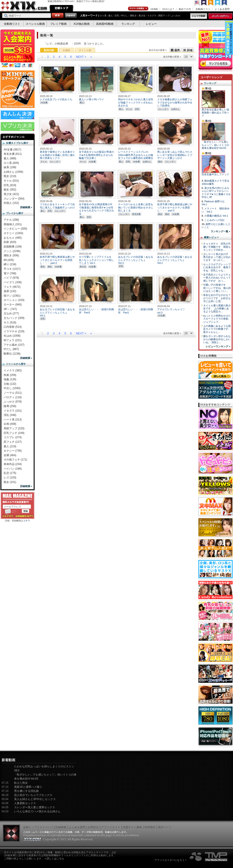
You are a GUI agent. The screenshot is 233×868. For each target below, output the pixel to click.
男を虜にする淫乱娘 (26, 791)
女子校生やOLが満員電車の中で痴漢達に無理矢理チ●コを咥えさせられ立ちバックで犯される (96, 209)
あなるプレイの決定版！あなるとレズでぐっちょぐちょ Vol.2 (175, 260)
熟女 (160, 214)
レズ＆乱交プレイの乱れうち (56, 99)
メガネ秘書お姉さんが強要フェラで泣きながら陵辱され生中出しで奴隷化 (175, 102)
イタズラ (152, 16)
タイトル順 (85, 50)
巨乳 (117, 16)
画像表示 (175, 50)
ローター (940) (13, 305)
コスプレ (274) (13, 437)
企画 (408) (10, 424)
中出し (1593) (12, 388)
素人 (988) (10, 158)
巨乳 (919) (10, 185)
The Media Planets (209, 857)
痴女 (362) (10, 190)
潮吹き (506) (11, 255)
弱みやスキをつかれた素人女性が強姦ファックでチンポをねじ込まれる (136, 102)
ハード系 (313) (13, 420)
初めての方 (185, 9)
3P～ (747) (10, 309)
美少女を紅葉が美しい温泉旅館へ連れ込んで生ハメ (215, 113)
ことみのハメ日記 (214, 220)
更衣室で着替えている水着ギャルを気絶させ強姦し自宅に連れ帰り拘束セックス (57, 155)
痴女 (160, 162)
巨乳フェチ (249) (14, 433)
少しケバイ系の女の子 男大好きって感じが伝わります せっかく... (217, 257)
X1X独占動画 (82, 24)
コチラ (27, 521)
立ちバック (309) (14, 318)
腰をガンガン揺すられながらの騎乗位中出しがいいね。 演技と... (217, 339)
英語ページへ (197, 3)
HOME (154, 9)
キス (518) (10, 323)
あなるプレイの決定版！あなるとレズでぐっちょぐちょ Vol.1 (57, 312)
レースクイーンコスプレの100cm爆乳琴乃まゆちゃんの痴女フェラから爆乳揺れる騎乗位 (136, 155)
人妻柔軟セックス (25, 803)
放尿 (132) (10, 291)
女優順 (66, 50)
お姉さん (175, 109)
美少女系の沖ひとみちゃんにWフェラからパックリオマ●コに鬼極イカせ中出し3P (216, 193)
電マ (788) (10, 273)
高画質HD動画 (105, 24)
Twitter (218, 3)
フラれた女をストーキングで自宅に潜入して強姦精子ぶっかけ (57, 206)
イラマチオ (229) (14, 331)
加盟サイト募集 (132, 827)
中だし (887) (11, 349)
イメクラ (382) (13, 370)
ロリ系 (103, 16)
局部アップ (164, 16)
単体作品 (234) (13, 464)
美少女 (142, 16)
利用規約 (150, 827)
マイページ (138, 9)
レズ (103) (10, 478)
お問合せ (93, 827)
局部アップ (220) (14, 428)
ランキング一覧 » (220, 231)
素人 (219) (10, 446)
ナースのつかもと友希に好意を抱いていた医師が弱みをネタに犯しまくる (136, 207)
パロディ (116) (13, 397)
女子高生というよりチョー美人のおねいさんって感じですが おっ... (217, 278)
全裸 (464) (10, 455)
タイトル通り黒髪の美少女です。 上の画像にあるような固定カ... (217, 309)
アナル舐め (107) (14, 345)
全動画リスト (203, 9)
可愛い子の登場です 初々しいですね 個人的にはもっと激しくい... (217, 288)
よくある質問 (222, 9)
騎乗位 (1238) (12, 354)
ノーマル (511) (13, 393)
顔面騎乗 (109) (13, 247)
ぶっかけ (176, 16)
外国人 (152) (11, 203)
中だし (124, 16)
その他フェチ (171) (15, 460)
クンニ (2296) (12, 251)
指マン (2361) (12, 296)
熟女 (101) (10, 482)
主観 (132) (10, 384)
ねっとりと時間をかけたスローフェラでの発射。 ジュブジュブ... (217, 319)
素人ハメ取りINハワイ (91, 99)
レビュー (151, 24)
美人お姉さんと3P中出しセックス (35, 799)
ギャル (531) (11, 181)
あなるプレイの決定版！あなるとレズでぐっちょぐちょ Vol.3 (136, 260)
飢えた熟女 (21, 783)
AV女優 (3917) (12, 150)
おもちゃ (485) (13, 238)
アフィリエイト (111, 827)
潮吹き (133, 16)
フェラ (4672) (12, 287)
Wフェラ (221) (13, 340)
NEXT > (81, 57)
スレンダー (163, 109)
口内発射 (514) (13, 327)
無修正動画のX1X (24, 6)
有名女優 (136, 214)
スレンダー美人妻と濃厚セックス (35, 807)
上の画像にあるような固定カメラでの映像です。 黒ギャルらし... (217, 329)
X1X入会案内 (18, 49)
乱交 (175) (10, 473)
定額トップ (61, 8)
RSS (211, 3)
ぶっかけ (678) (13, 402)
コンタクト (204, 3)
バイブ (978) (11, 278)
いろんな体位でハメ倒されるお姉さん (37, 811)
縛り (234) (10, 264)
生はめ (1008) (12, 336)
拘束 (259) (10, 375)
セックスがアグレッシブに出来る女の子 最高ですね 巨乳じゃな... (217, 267)
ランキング (128, 24)
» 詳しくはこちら (54, 858)
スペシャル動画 (35, 24)
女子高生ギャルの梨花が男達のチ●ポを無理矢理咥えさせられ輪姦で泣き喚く (96, 155)
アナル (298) (11, 220)
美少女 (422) (11, 194)
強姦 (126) (10, 379)
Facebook (225, 3)
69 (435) (9, 260)
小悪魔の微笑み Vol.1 (216, 216)
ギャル (129, 109)
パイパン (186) (13, 469)
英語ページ (165, 827)
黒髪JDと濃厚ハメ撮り (28, 787)
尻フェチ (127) (13, 442)
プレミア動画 (58, 24)
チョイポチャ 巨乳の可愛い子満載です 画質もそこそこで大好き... (217, 247)
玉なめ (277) (11, 313)
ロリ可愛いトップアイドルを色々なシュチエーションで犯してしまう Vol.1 (96, 260)
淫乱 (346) (10, 415)
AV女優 (44, 103)
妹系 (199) (10, 167)
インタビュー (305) (15, 229)
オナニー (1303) (13, 233)
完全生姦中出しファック (215, 174)
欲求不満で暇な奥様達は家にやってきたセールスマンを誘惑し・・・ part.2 (57, 260)
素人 (111, 16)
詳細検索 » (26, 207)
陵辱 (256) (10, 406)
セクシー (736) (13, 451)
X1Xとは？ (168, 9)
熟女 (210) (10, 176)
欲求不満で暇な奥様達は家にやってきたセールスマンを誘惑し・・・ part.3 (175, 207)
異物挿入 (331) (13, 224)
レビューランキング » (218, 346)
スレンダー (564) (14, 199)
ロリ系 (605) (11, 163)
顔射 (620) (10, 242)
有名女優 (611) (13, 154)
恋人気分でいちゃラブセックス (33, 795)
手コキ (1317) (12, 269)
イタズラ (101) (13, 411)
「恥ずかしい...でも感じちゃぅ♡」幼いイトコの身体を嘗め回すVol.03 (215, 145)
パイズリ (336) (13, 282)
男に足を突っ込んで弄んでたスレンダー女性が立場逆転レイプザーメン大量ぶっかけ (175, 155)
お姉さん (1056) (13, 172)
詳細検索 (61, 827)
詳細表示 (188, 50)
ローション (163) (14, 300)
